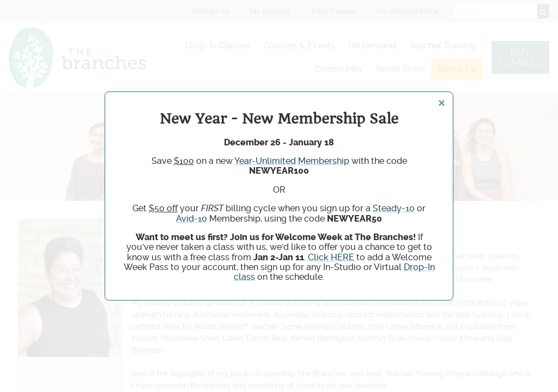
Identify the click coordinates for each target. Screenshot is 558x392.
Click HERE (332, 257)
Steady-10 (394, 208)
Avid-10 (192, 219)
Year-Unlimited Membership (292, 161)
